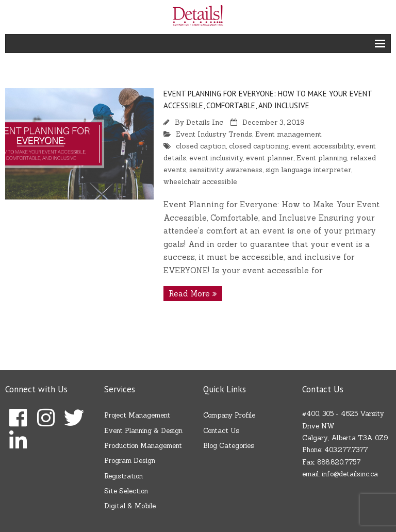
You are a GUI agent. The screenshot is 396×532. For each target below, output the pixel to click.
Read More (189, 294)
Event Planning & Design (143, 431)
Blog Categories (229, 446)
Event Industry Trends (214, 134)
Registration (123, 476)
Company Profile (229, 415)
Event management (288, 134)
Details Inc (204, 122)
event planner (270, 158)
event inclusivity (216, 158)
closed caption (201, 146)
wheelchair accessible (200, 181)
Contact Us (221, 431)
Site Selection (126, 491)
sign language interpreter (308, 170)
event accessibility (323, 146)
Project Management (137, 415)
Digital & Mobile (130, 506)
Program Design (130, 461)
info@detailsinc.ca (350, 474)
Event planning (322, 158)
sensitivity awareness (226, 170)
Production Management (143, 446)
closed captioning (259, 146)
